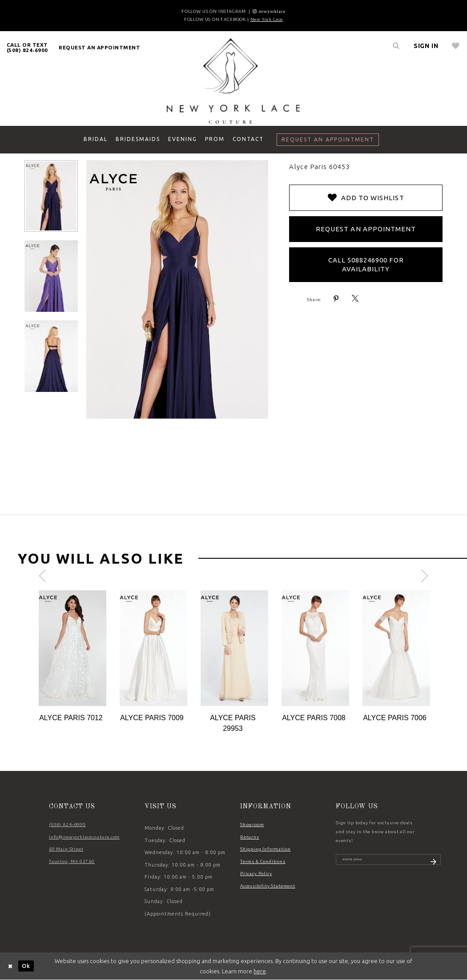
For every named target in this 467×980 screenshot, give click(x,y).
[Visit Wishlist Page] (456, 46)
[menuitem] (27, 47)
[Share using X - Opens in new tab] (355, 299)
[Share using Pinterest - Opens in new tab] (336, 299)
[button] (426, 46)
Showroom (252, 825)
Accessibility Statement (268, 886)
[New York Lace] (233, 81)
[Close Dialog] (11, 966)
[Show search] (396, 46)
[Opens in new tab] (269, 11)
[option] (72, 657)
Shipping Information (265, 849)
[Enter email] (388, 863)
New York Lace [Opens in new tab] (267, 19)
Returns (250, 837)
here (260, 971)
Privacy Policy (256, 873)
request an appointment (99, 47)
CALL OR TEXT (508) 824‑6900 (27, 47)
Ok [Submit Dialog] (26, 966)
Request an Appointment (366, 229)
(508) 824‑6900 (67, 825)
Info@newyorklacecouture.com (84, 837)
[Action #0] (72, 648)
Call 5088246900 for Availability (366, 264)
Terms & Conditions (263, 861)
